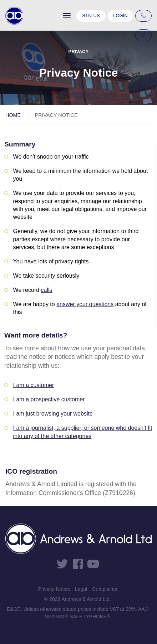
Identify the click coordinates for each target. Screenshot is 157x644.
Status (91, 16)
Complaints (105, 589)
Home (13, 115)
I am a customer (34, 385)
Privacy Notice (54, 589)
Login (120, 16)
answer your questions (85, 304)
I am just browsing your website (53, 414)
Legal (81, 589)
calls (47, 290)
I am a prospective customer (49, 399)
